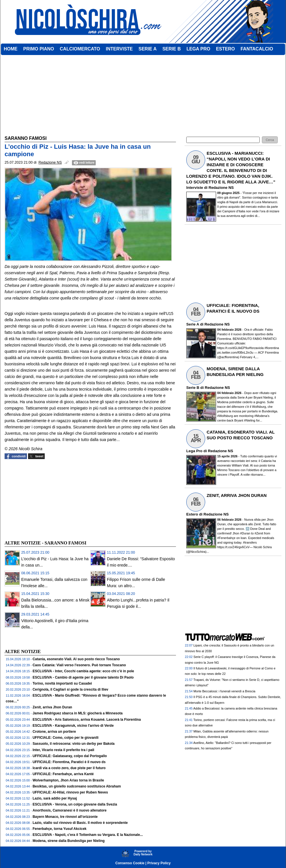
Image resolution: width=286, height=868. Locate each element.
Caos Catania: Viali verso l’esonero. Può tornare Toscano (79, 665)
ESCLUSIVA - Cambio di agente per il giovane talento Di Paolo (83, 677)
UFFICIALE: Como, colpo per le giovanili (66, 738)
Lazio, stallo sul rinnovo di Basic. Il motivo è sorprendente (80, 823)
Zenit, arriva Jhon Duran (52, 707)
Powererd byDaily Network (143, 853)
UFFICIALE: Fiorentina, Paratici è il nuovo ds (69, 762)
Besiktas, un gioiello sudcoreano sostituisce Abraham (77, 786)
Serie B (193, 388)
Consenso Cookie (130, 863)
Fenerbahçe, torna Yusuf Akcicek (60, 829)
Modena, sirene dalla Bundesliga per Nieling (69, 841)
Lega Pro (194, 451)
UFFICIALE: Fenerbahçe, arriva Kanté (63, 774)
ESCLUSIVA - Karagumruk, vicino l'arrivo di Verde (73, 726)
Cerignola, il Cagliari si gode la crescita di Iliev (70, 689)
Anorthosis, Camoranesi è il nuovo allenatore (70, 810)
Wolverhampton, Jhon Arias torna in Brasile (68, 780)
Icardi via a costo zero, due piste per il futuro (69, 768)
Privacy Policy (159, 863)
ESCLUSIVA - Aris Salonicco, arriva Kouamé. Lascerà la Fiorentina (87, 720)
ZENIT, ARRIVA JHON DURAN (237, 495)
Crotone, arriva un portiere (54, 732)
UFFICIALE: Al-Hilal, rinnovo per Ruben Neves (70, 792)
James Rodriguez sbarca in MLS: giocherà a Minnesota (78, 713)
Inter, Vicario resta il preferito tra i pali (63, 750)
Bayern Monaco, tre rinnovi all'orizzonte (65, 817)
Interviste (195, 188)
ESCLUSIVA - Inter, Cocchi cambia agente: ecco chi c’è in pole (83, 671)
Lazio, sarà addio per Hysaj (55, 798)
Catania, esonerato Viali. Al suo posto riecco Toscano (76, 659)
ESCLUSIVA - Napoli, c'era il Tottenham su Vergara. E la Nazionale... (88, 835)
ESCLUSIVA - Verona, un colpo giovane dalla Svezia (75, 804)
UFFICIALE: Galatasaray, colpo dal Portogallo (70, 756)
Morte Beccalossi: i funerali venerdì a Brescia (224, 691)
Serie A (193, 324)
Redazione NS (221, 188)
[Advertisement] (48, 499)
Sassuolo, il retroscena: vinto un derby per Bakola (74, 744)
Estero (192, 514)
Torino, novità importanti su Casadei (62, 683)
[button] (270, 140)
